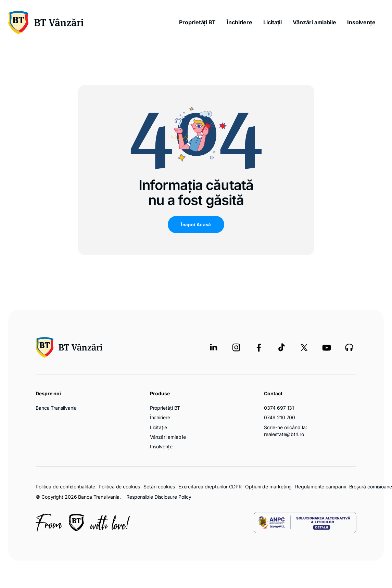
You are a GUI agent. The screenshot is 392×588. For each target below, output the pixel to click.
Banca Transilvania (56, 408)
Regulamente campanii (320, 487)
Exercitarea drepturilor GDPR (210, 487)
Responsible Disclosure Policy (159, 497)
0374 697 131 (279, 408)
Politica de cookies (119, 487)
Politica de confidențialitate (65, 487)
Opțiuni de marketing (268, 487)
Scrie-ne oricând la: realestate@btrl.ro (285, 431)
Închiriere (239, 22)
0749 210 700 (280, 417)
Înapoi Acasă (196, 225)
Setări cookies (159, 487)
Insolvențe (361, 22)
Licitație (159, 427)
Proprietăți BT (197, 22)
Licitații (273, 22)
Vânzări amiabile (314, 22)
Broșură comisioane (371, 487)
